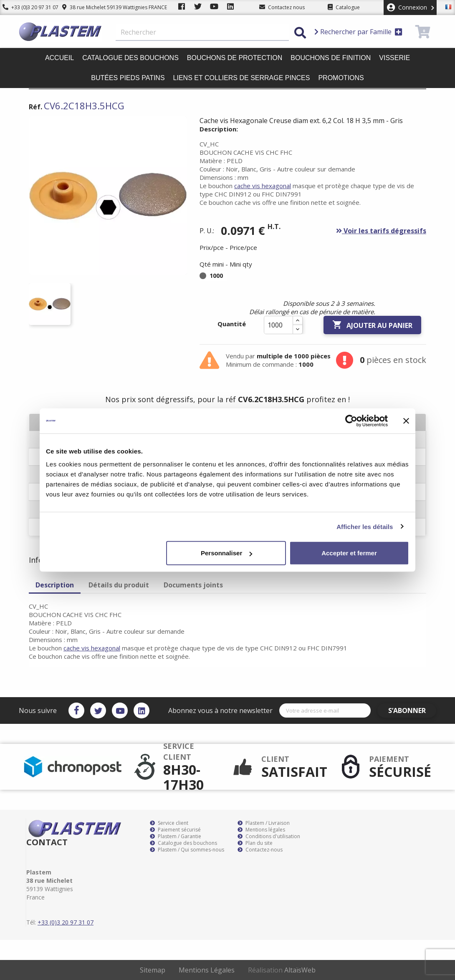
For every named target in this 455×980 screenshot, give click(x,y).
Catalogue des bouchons (130, 58)
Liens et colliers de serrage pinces (242, 78)
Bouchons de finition (331, 58)
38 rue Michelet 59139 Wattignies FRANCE (110, 7)
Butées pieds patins (128, 78)
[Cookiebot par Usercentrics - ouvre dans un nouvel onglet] (351, 421)
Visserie (394, 58)
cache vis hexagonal (263, 186)
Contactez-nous (260, 850)
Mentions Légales (207, 970)
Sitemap (153, 970)
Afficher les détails (365, 526)
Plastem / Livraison (264, 823)
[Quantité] (278, 325)
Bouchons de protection (235, 58)
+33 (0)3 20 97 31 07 (28, 7)
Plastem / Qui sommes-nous (187, 850)
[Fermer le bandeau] (406, 421)
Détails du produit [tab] (119, 585)
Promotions (341, 78)
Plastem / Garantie (176, 836)
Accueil (59, 58)
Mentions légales (261, 830)
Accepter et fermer (349, 553)
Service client (169, 823)
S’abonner (412, 710)
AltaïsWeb (300, 970)
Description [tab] (55, 585)
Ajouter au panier (372, 325)
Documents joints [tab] (193, 585)
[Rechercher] (202, 33)
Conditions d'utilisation (269, 836)
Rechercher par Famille (358, 32)
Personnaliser (226, 553)
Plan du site (255, 843)
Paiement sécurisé (175, 830)
